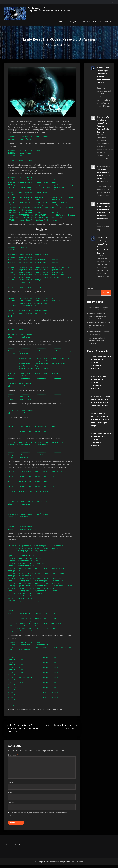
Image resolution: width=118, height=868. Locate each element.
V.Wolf (68, 45)
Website (11, 804)
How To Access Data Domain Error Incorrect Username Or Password (98, 316)
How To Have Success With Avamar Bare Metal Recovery (100, 325)
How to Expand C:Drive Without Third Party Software (98, 341)
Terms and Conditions (15, 848)
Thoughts (73, 22)
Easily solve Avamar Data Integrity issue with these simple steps (103, 175)
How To (96, 22)
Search (90, 288)
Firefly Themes (77, 865)
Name (11, 784)
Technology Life (37, 8)
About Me (108, 22)
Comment (13, 755)
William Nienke (103, 204)
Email (11, 794)
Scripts (85, 22)
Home (62, 22)
